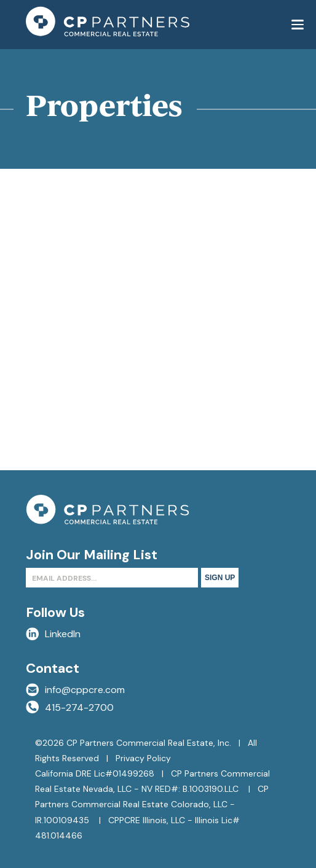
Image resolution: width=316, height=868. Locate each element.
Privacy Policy (143, 758)
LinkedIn (53, 634)
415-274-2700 (70, 707)
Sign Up (220, 578)
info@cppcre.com (75, 690)
